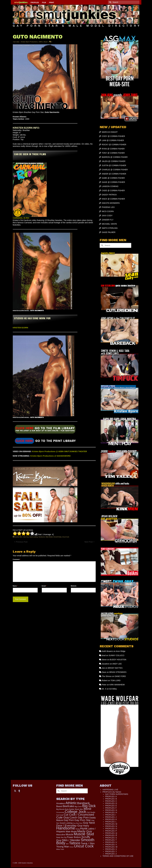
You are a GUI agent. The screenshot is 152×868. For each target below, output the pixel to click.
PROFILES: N (111, 826)
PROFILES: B (111, 799)
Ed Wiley (113, 689)
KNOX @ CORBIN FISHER (113, 199)
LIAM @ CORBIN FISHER (113, 140)
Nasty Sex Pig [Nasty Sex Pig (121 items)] (61, 837)
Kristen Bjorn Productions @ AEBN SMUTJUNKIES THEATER (60, 451)
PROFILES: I (111, 815)
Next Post (89, 542)
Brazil (46, 42)
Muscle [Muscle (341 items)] (69, 834)
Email (44, 586)
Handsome (42, 537)
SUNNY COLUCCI (117, 655)
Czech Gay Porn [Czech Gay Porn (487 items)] (79, 817)
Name (15, 586)
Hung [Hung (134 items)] (78, 829)
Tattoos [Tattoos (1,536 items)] (75, 843)
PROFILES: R (111, 835)
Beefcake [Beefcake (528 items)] (68, 806)
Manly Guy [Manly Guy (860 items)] (85, 831)
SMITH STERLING (110, 228)
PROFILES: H (111, 812)
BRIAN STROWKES (118, 672)
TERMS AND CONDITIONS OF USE (118, 856)
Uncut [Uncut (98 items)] (72, 847)
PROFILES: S (111, 838)
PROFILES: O (111, 829)
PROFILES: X (111, 849)
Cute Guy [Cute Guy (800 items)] (63, 817)
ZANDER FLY (108, 220)
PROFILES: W (111, 847)
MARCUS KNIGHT (110, 132)
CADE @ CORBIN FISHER (113, 190)
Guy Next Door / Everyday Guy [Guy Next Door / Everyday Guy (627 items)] (76, 824)
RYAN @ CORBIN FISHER (113, 149)
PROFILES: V (111, 845)
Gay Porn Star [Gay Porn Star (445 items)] (83, 820)
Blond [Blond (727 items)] (87, 809)
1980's (41, 42)
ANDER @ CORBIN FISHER (114, 174)
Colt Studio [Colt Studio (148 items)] (91, 812)
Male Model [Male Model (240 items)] (71, 832)
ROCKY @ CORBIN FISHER (114, 145)
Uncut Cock (66, 537)
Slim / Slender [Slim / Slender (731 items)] (71, 840)
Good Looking (34, 537)
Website (74, 586)
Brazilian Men (18, 537)
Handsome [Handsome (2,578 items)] (66, 828)
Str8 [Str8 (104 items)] (67, 844)
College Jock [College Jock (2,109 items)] (75, 812)
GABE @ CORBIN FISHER (113, 178)
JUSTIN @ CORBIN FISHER (114, 165)
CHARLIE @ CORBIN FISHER (115, 170)
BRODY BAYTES (115, 668)
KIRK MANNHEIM (117, 685)
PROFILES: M (111, 824)
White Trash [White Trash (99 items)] (60, 849)
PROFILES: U (111, 842)
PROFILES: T (111, 840)
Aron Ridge (121, 651)
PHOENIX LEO (108, 207)
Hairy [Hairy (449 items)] (86, 826)
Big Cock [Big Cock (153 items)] (78, 807)
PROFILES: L (111, 822)
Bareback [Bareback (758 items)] (83, 803)
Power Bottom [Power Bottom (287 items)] (74, 837)
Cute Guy (26, 537)
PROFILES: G (111, 810)
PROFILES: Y (111, 851)
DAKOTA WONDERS (111, 203)
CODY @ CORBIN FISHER (113, 136)
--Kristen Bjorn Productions (29, 42)
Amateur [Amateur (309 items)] (61, 803)
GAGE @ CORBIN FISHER (113, 182)
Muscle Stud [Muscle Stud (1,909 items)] (84, 834)
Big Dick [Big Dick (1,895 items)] (89, 806)
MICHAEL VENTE (109, 224)
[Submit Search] (110, 2)
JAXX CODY (107, 216)
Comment (17, 559)
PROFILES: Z (111, 854)
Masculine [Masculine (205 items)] (61, 835)
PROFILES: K (111, 819)
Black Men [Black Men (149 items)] (79, 809)
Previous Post (22, 542)
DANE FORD (120, 676)
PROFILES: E (111, 806)
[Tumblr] (19, 791)
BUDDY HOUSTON (118, 660)
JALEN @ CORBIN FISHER (114, 161)
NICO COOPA (108, 211)
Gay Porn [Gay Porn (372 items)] (69, 820)
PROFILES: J (111, 817)
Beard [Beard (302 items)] (59, 806)
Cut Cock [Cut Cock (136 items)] (60, 815)
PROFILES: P (111, 831)
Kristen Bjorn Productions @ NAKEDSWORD (50, 456)
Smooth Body (57, 537)
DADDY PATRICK (109, 195)
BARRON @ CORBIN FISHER (115, 157)
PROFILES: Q (111, 833)
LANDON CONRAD (110, 186)
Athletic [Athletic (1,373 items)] (71, 803)
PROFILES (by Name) (112, 792)
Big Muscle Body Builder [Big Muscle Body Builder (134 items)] (65, 809)
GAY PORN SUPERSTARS (117, 794)
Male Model (49, 537)
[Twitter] (15, 791)
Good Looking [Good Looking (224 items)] (66, 823)
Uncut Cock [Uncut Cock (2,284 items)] (84, 846)
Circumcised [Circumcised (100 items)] (60, 812)
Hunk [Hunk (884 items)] (84, 828)
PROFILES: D (111, 803)
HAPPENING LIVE (110, 790)
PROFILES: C (111, 801)
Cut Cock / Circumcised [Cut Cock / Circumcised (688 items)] (79, 815)
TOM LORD (116, 680)
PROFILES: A (111, 796)
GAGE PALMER (109, 232)
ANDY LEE (117, 664)
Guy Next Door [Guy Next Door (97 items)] (78, 823)
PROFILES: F (111, 808)
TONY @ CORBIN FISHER (113, 153)
